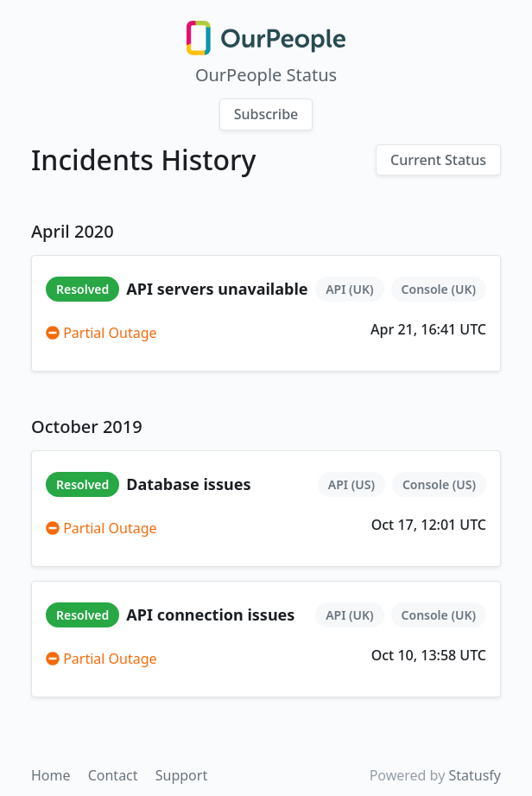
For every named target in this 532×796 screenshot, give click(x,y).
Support (181, 775)
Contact (115, 775)
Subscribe (266, 114)
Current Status (438, 160)
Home (53, 775)
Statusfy (475, 775)
